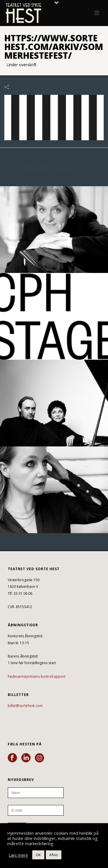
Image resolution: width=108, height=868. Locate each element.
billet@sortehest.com (25, 706)
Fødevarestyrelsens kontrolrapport (37, 676)
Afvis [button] (54, 855)
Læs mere (18, 855)
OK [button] (38, 855)
